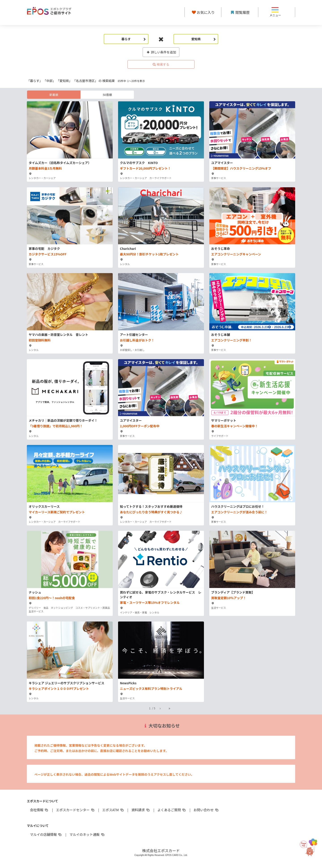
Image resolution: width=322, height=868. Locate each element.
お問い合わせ (206, 810)
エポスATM (113, 810)
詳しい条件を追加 (161, 52)
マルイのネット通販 (87, 834)
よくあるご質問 (172, 810)
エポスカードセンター (75, 810)
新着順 (54, 95)
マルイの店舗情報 (46, 834)
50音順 (107, 95)
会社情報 (39, 810)
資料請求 (141, 810)
